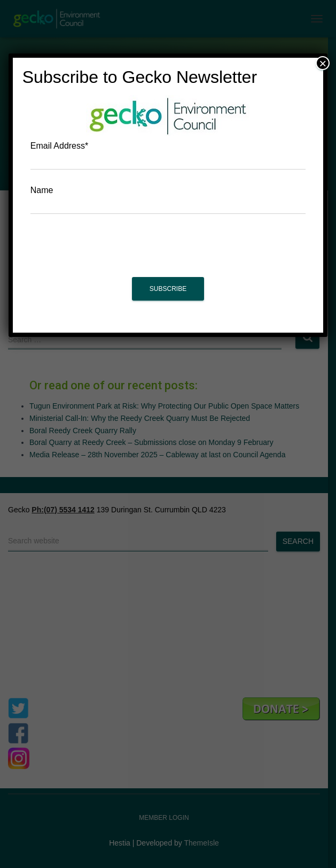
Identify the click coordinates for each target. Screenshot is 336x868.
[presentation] (168, 251)
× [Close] (323, 63)
